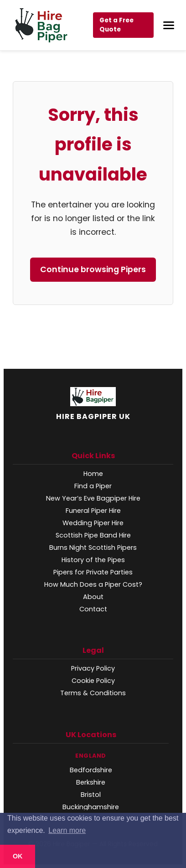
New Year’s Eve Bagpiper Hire (93, 498)
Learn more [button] (67, 830)
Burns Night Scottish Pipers (93, 548)
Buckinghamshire (91, 807)
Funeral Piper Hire (93, 511)
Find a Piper (93, 486)
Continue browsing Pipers (93, 269)
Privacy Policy (93, 668)
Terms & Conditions (93, 693)
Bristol (91, 795)
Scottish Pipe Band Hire (93, 535)
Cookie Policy (93, 681)
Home (93, 474)
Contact (93, 609)
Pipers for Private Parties (93, 572)
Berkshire (91, 782)
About (93, 597)
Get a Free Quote (116, 25)
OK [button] (18, 856)
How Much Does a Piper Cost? (93, 584)
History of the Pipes (93, 560)
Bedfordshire (91, 770)
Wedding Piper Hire (93, 523)
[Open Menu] (169, 25)
